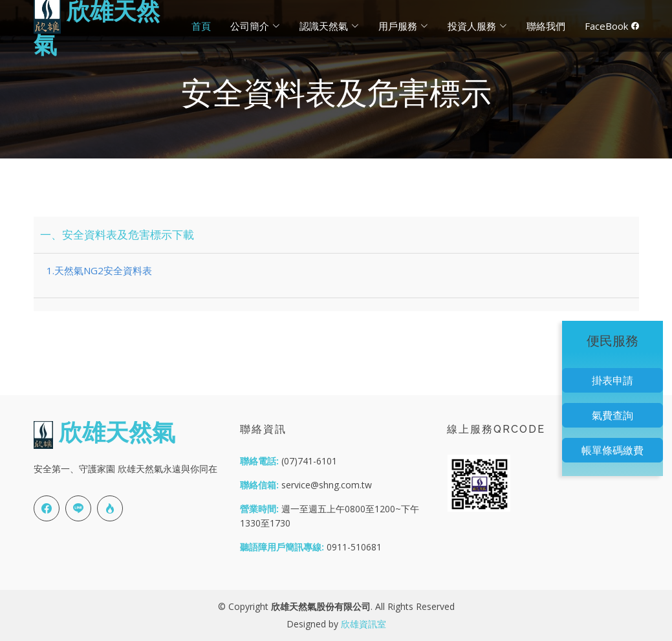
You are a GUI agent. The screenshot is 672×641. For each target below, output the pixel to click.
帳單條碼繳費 (612, 450)
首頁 (201, 26)
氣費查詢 (612, 415)
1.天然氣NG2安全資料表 (99, 270)
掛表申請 (612, 380)
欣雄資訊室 (363, 624)
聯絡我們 (546, 26)
